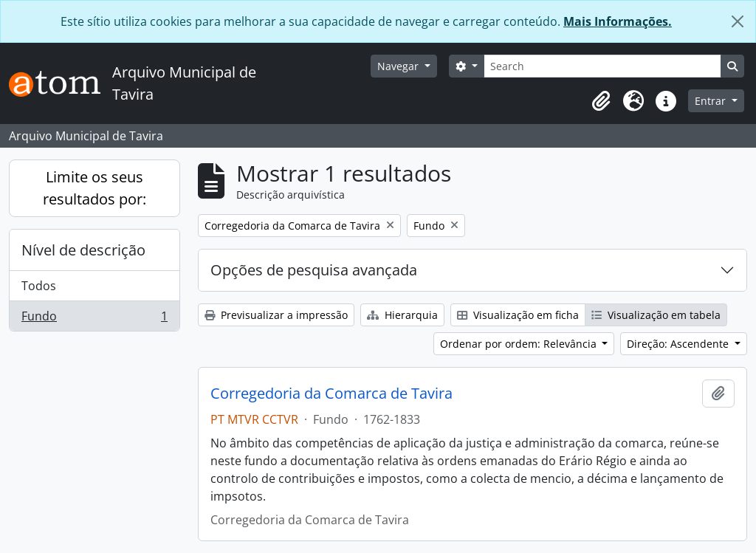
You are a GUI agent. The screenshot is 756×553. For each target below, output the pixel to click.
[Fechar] (738, 21)
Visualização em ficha (518, 315)
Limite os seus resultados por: (94, 188)
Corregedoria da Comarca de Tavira (331, 394)
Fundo (94, 319)
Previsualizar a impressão (276, 315)
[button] (601, 101)
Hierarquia (402, 315)
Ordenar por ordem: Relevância (520, 344)
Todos (39, 286)
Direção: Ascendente (679, 344)
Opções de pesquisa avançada (314, 270)
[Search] (602, 66)
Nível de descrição (83, 250)
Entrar (712, 101)
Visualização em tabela (656, 315)
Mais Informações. (618, 21)
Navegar (399, 66)
